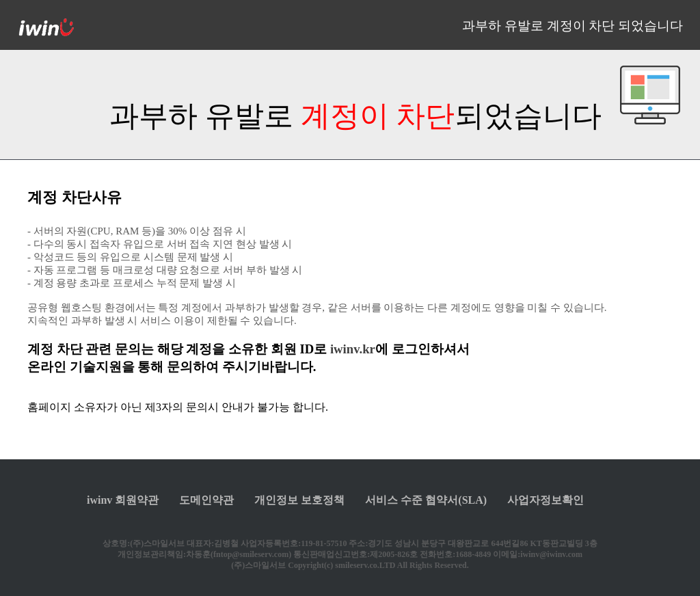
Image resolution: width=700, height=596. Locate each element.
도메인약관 (206, 500)
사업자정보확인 (546, 500)
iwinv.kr (353, 349)
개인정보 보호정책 (299, 500)
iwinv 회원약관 (123, 500)
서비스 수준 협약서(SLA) (426, 500)
